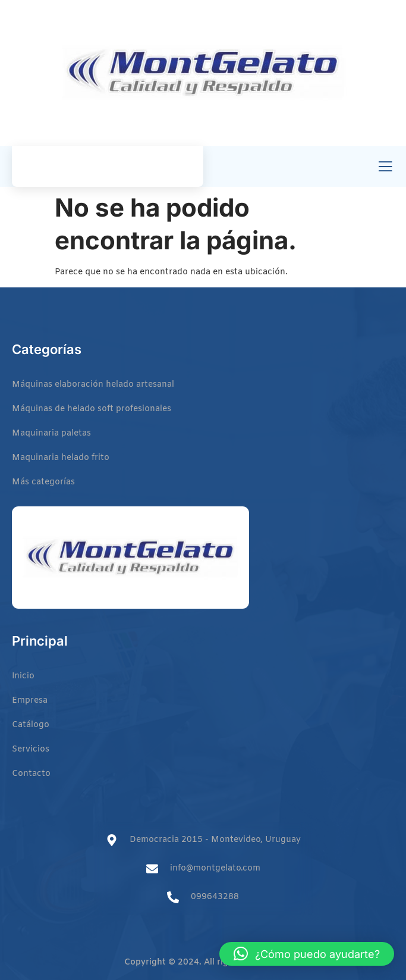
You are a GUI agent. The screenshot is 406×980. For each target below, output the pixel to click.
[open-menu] (385, 167)
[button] (307, 954)
